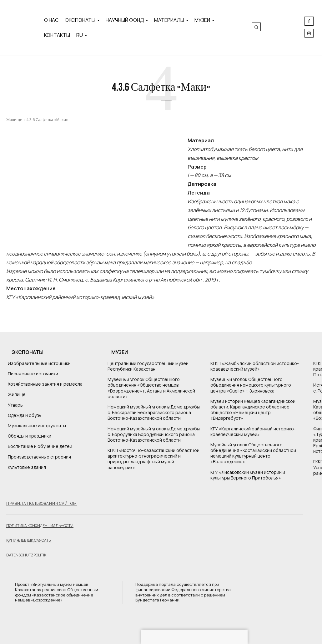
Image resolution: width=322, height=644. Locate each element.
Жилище (14, 120)
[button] (256, 27)
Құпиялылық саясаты (29, 540)
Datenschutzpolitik (26, 555)
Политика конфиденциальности (40, 526)
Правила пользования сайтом (42, 503)
